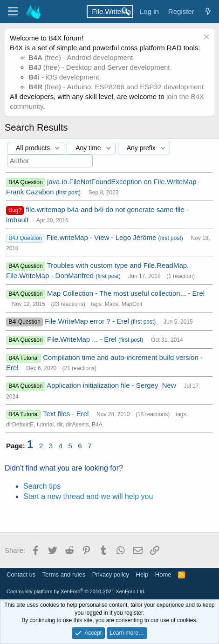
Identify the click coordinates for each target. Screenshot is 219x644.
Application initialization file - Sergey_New (112, 385)
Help (142, 574)
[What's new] (208, 11)
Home (163, 574)
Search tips (42, 486)
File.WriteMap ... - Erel (83, 339)
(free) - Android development (81, 57)
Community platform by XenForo (76, 591)
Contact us (21, 574)
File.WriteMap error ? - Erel (88, 321)
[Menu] (13, 12)
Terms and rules (64, 574)
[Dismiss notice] (205, 38)
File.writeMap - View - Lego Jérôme (103, 237)
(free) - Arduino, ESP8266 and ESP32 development (116, 87)
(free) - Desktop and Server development (99, 67)
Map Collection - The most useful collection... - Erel (126, 293)
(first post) (68, 193)
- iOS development (64, 77)
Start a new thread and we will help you (88, 496)
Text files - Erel (67, 414)
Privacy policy (111, 574)
